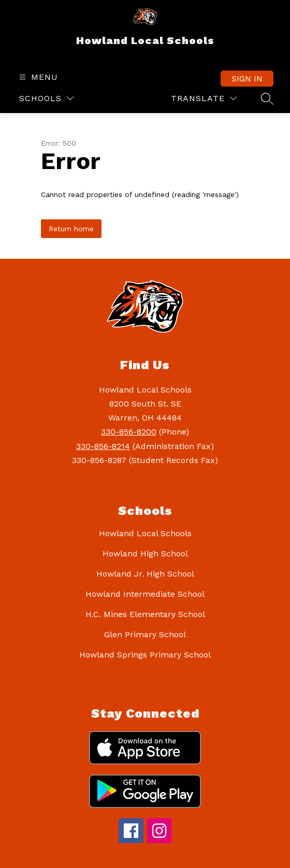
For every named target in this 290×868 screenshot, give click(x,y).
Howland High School (145, 554)
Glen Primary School (145, 634)
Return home (71, 229)
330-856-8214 (103, 446)
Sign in (247, 79)
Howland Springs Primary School (145, 655)
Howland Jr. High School (145, 574)
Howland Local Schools (145, 533)
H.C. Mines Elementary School (145, 614)
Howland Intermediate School (145, 594)
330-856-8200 (129, 432)
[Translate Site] (204, 98)
